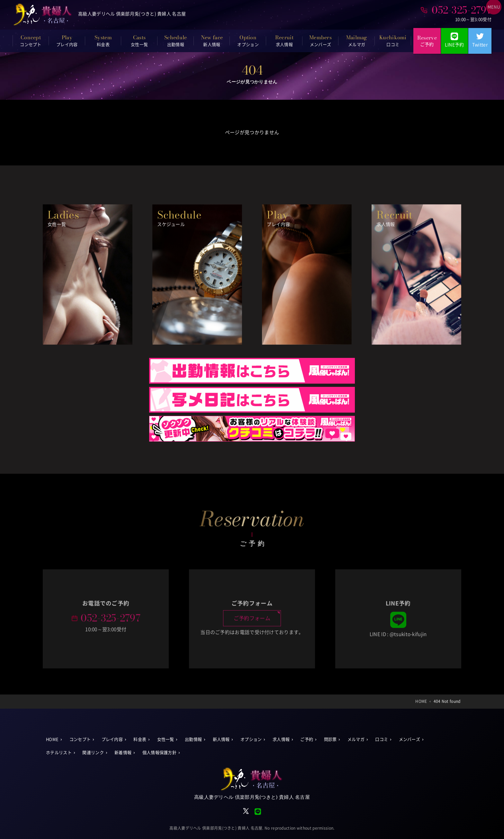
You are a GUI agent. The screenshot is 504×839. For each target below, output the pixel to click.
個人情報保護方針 (159, 753)
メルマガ (356, 739)
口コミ (382, 739)
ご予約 (307, 739)
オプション (251, 739)
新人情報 (221, 739)
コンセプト (80, 739)
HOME (52, 739)
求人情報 (281, 739)
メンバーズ (410, 739)
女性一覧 (166, 739)
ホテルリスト (59, 753)
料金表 (140, 739)
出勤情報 (193, 739)
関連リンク (93, 753)
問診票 (330, 739)
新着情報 (123, 753)
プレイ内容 (112, 739)
